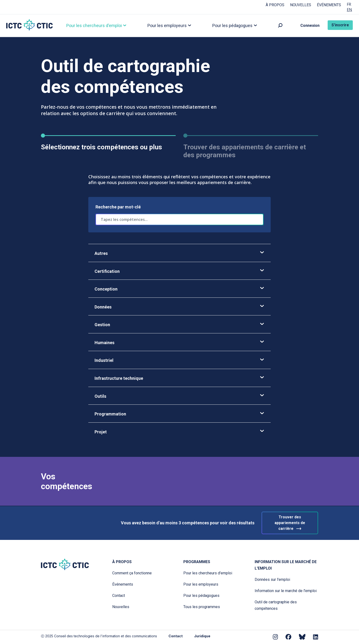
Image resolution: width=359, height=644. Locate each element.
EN (349, 10)
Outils (179, 396)
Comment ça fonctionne (132, 573)
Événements (329, 5)
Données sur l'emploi (272, 580)
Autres (179, 254)
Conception (179, 289)
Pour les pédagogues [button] (233, 26)
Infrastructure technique (179, 378)
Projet (179, 432)
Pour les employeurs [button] (168, 26)
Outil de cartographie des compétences (276, 605)
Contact (119, 596)
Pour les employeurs (201, 584)
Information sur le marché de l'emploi (286, 565)
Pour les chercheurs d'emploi (208, 573)
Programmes (197, 562)
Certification (179, 271)
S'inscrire (340, 25)
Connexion (310, 26)
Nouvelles (301, 5)
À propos (275, 5)
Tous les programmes (202, 607)
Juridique (202, 636)
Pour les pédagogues (201, 596)
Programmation (179, 414)
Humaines (179, 343)
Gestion (179, 325)
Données (179, 307)
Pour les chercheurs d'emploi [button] (95, 26)
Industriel (179, 361)
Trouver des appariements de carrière (290, 523)
